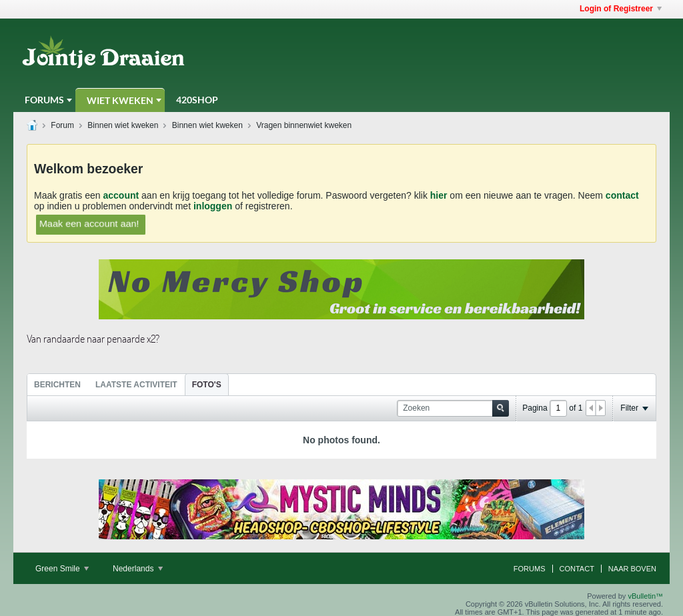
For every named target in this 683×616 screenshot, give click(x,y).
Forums (44, 100)
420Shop (197, 100)
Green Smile (62, 569)
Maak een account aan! (89, 223)
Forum (62, 125)
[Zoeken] (453, 408)
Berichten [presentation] (57, 385)
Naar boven (632, 569)
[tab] (57, 384)
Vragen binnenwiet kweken (304, 125)
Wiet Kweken (120, 100)
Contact (577, 569)
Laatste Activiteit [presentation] (136, 385)
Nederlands (138, 569)
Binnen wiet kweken (123, 125)
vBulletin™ (645, 596)
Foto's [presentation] (207, 385)
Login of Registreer (621, 9)
